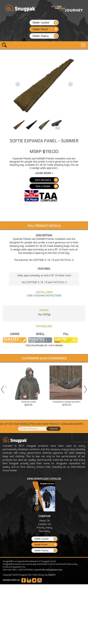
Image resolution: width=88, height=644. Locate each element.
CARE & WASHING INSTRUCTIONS (44, 296)
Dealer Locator (45, 23)
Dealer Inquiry (45, 36)
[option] (46, 387)
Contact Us (45, 524)
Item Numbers (47, 180)
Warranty (44, 531)
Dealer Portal (45, 29)
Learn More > (44, 173)
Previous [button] (2, 389)
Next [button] (86, 389)
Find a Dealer (47, 186)
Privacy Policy (44, 528)
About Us (44, 521)
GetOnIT (52, 575)
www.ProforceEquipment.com (49, 570)
